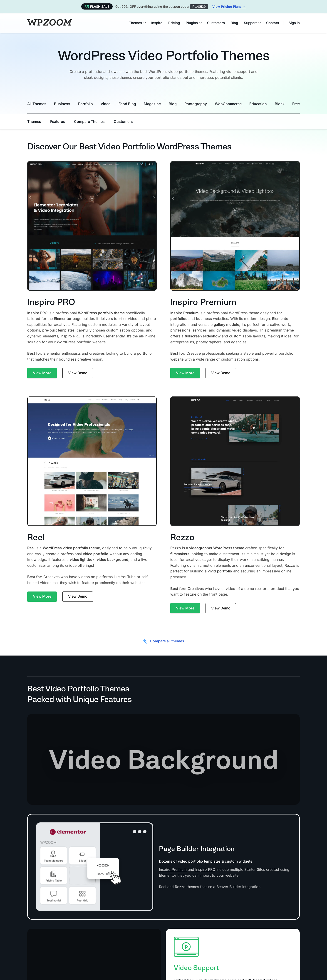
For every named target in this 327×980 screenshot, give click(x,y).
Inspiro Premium (173, 869)
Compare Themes (89, 121)
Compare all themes (164, 641)
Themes (137, 23)
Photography (196, 104)
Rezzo (180, 887)
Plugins (193, 23)
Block (280, 104)
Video (106, 104)
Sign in (294, 23)
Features (58, 121)
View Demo (78, 373)
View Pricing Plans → (229, 6)
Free (296, 104)
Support (252, 23)
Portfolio (85, 104)
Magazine (152, 104)
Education (258, 104)
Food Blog (127, 104)
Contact (273, 23)
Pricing (174, 23)
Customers (216, 23)
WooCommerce (228, 104)
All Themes (37, 104)
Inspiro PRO (205, 869)
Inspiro (157, 23)
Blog (234, 23)
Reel (163, 887)
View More (42, 373)
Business (62, 104)
